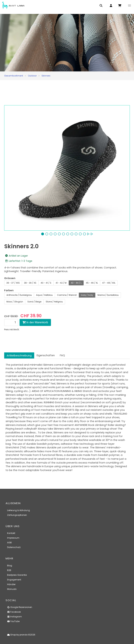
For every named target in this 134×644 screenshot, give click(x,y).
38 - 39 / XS (30, 283)
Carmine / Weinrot (67, 295)
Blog (10, 566)
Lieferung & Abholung (18, 510)
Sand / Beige (34, 302)
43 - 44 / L (76, 283)
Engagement (14, 580)
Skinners (46, 76)
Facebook (14, 612)
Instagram (14, 617)
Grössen (10, 278)
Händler (11, 584)
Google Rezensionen (20, 607)
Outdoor (32, 76)
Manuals (12, 589)
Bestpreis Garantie (17, 575)
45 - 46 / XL (92, 283)
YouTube (13, 621)
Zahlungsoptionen (17, 515)
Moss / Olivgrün (15, 302)
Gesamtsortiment (14, 76)
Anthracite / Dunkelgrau (19, 295)
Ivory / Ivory (87, 295)
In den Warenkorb (35, 322)
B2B (9, 570)
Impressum (13, 538)
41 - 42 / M (61, 283)
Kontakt (11, 533)
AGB (9, 543)
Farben (9, 290)
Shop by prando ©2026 (21, 635)
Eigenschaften (46, 355)
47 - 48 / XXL (109, 283)
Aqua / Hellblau (44, 295)
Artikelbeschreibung (19, 356)
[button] (129, 6)
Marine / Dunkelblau (108, 295)
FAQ (62, 355)
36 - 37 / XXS (13, 283)
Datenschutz (14, 547)
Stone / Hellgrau (54, 302)
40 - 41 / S (46, 283)
